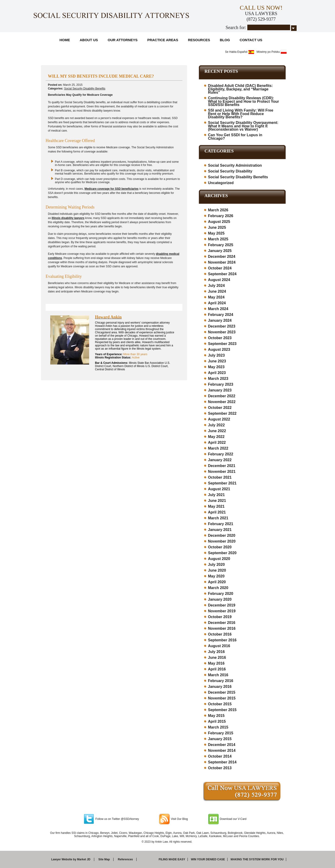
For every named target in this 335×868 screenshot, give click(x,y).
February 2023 (221, 384)
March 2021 (218, 518)
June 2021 (217, 501)
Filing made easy (172, 859)
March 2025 (218, 239)
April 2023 (217, 373)
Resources (199, 40)
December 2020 (222, 535)
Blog (225, 40)
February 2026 (221, 216)
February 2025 (221, 245)
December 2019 (222, 605)
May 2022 (216, 437)
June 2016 (217, 658)
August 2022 (219, 419)
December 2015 (222, 692)
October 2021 (220, 477)
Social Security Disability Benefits (85, 89)
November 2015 (222, 698)
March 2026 (218, 210)
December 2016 (222, 623)
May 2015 (216, 716)
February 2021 (221, 524)
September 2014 (222, 762)
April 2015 (217, 721)
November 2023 (222, 332)
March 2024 (218, 309)
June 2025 (217, 227)
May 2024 (216, 297)
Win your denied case (208, 859)
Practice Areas (163, 40)
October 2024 (220, 268)
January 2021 (220, 530)
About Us (89, 40)
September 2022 (222, 413)
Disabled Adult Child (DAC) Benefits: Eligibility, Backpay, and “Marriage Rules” (240, 89)
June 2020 (217, 570)
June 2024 (217, 291)
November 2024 (222, 262)
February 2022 (221, 454)
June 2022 (217, 431)
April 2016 (217, 669)
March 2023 (218, 379)
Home (65, 40)
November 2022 (222, 402)
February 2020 (221, 594)
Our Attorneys (123, 40)
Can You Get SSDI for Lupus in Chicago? (235, 137)
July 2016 (216, 652)
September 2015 (222, 710)
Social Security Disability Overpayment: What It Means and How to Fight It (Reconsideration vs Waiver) (243, 126)
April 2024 (217, 303)
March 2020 (218, 588)
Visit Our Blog (179, 819)
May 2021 (216, 506)
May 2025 (216, 233)
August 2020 (219, 559)
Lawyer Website (62, 859)
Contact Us (251, 40)
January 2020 (220, 599)
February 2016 (221, 681)
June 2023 (217, 361)
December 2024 (222, 257)
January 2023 (220, 390)
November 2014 (222, 750)
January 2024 (220, 320)
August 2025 (219, 222)
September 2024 (222, 274)
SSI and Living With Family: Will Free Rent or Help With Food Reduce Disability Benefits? (241, 114)
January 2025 (220, 251)
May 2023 (216, 367)
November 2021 (222, 472)
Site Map (104, 859)
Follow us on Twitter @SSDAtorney (117, 819)
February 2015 (221, 733)
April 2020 (217, 582)
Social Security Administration (235, 165)
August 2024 (219, 280)
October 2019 (220, 617)
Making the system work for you (257, 859)
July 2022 (216, 425)
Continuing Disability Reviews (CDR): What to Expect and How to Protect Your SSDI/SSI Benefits (243, 101)
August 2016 (219, 646)
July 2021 (216, 495)
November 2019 (222, 611)
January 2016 (220, 687)
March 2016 (218, 675)
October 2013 (220, 768)
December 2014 (222, 745)
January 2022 (220, 460)
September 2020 (222, 553)
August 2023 (219, 350)
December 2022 (222, 396)
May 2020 (216, 576)
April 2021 (217, 512)
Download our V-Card (233, 819)
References (126, 859)
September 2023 (222, 344)
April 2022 (217, 442)
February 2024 (221, 315)
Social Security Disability (230, 171)
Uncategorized (221, 183)
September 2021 (222, 483)
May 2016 (216, 663)
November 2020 (222, 541)
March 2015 (218, 727)
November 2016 (222, 628)
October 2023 (220, 338)
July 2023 (216, 355)
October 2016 (220, 634)
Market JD (84, 859)
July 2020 (216, 565)
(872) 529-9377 (261, 19)
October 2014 (220, 756)
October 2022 (220, 408)
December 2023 (222, 326)
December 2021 (222, 466)
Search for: (236, 27)
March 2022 (218, 448)
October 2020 (220, 547)
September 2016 (222, 640)
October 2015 (220, 704)
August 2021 (219, 489)
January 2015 (220, 739)
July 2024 (216, 286)
